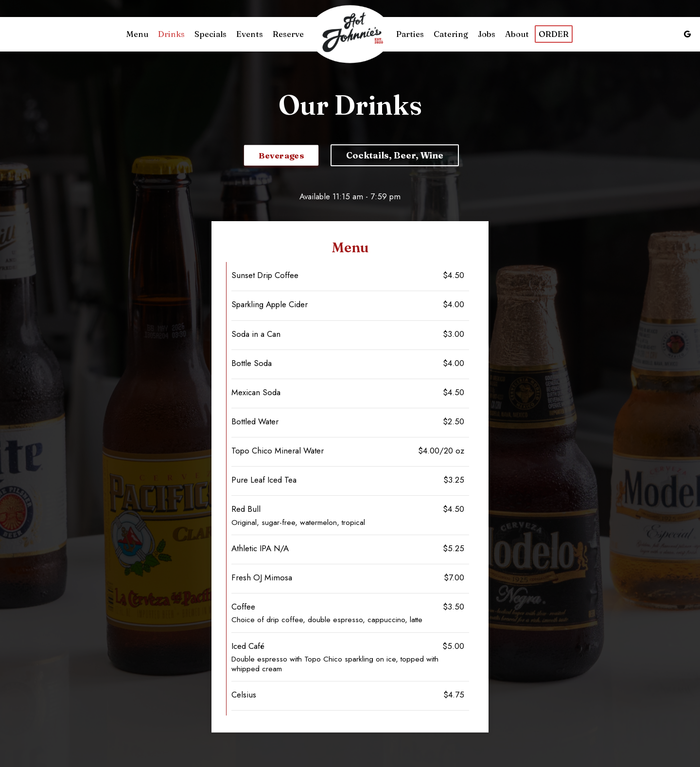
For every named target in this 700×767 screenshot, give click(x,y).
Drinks (171, 34)
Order (554, 34)
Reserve (288, 34)
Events (250, 34)
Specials (210, 34)
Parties (410, 34)
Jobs (487, 34)
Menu (137, 34)
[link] (350, 34)
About (517, 34)
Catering (451, 34)
